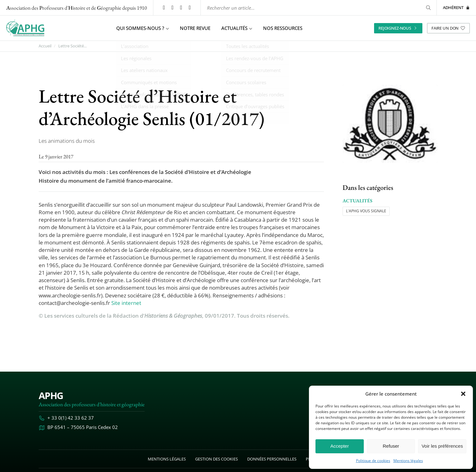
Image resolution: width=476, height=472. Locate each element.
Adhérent (456, 7)
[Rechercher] (427, 8)
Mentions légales (408, 461)
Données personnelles (272, 459)
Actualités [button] (237, 28)
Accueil (45, 46)
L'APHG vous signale (366, 211)
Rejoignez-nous (398, 28)
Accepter (340, 446)
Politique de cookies (373, 461)
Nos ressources (283, 28)
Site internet (126, 303)
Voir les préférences (442, 446)
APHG (51, 395)
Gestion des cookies (216, 459)
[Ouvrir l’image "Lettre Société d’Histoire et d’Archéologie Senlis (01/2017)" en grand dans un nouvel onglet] (390, 124)
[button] (463, 394)
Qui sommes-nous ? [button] (143, 28)
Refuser (391, 446)
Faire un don (448, 28)
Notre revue (195, 28)
